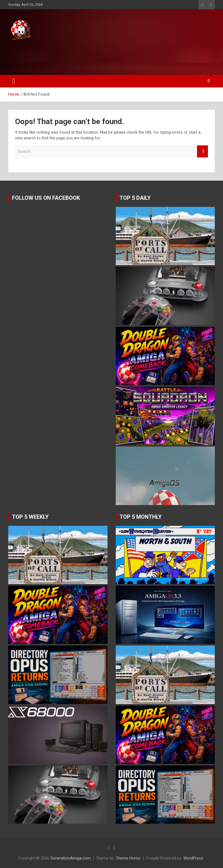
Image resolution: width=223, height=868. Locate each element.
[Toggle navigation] (14, 81)
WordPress (193, 858)
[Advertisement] (104, 57)
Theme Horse (128, 858)
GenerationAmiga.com (70, 858)
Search (202, 152)
